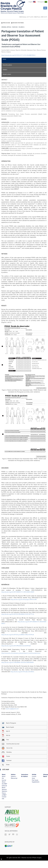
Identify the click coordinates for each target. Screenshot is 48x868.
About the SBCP (4, 783)
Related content (7, 74)
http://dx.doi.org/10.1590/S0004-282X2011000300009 (18, 662)
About (4, 775)
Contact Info (4, 798)
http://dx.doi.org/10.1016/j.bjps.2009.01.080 (24, 599)
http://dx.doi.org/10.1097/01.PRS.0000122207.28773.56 (18, 614)
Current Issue (34, 777)
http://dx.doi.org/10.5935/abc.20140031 (22, 672)
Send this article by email (10, 744)
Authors (13, 775)
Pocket (6, 756)
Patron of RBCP (4, 794)
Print (5, 740)
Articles (34, 775)
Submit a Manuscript (14, 777)
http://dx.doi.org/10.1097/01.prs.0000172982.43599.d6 (18, 635)
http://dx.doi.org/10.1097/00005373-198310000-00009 (18, 592)
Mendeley (7, 752)
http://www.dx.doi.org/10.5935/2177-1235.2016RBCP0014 (18, 55)
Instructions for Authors (25, 775)
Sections (4, 789)
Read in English (8, 727)
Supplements (36, 782)
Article (4, 59)
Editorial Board (4, 787)
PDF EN (6, 735)
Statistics (5, 70)
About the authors (7, 65)
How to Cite (7, 748)
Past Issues (35, 780)
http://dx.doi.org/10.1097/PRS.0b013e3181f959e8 (16, 646)
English (32, 2)
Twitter (6, 765)
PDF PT (6, 731)
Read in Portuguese (9, 723)
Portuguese (42, 2)
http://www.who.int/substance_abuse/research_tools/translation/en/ (21, 653)
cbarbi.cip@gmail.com (12, 709)
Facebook (6, 760)
